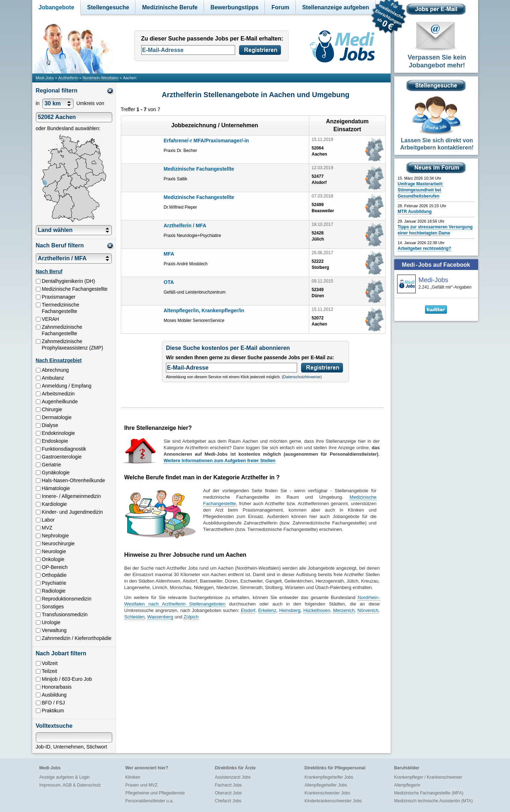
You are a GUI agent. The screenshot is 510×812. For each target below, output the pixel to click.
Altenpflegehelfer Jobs (326, 785)
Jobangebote (57, 7)
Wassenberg (160, 617)
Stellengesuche (108, 7)
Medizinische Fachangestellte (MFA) (429, 793)
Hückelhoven (317, 610)
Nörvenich (368, 610)
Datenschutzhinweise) (302, 377)
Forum (280, 7)
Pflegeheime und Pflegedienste (155, 793)
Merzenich (344, 610)
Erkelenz (267, 610)
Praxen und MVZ (142, 785)
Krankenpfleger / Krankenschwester (428, 777)
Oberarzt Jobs (228, 793)
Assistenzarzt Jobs (233, 777)
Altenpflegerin (407, 785)
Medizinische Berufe (170, 7)
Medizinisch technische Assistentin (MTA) (434, 801)
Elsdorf (248, 610)
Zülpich (191, 617)
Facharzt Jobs (228, 785)
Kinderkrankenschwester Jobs (333, 801)
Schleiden (135, 617)
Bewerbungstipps (234, 7)
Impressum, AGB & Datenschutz (70, 785)
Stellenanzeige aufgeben (336, 7)
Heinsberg (290, 610)
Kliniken (133, 777)
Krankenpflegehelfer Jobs (329, 777)
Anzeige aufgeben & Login (65, 777)
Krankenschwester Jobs (327, 793)
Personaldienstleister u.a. (150, 801)
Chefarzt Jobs (228, 801)
